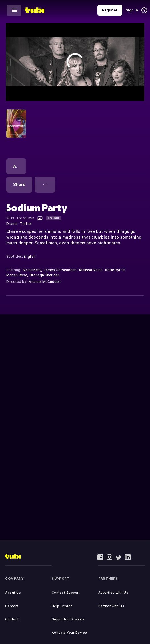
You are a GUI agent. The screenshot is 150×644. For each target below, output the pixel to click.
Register (110, 10)
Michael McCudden (45, 282)
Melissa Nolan (91, 270)
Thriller (26, 224)
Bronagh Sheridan (45, 275)
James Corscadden (60, 270)
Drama (12, 224)
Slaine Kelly (32, 270)
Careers (12, 606)
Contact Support (66, 593)
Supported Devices (68, 619)
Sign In (132, 10)
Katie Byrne (115, 270)
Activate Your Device (69, 633)
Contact (12, 619)
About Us (13, 593)
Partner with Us (111, 606)
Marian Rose (17, 275)
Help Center (62, 606)
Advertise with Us (113, 593)
